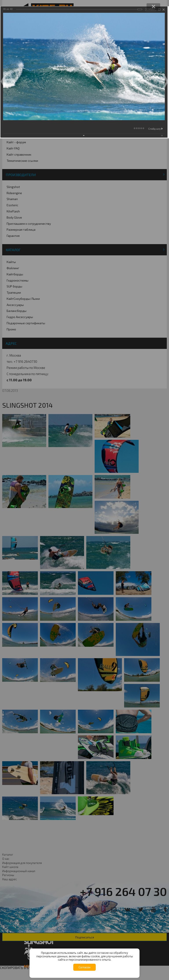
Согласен (84, 967)
